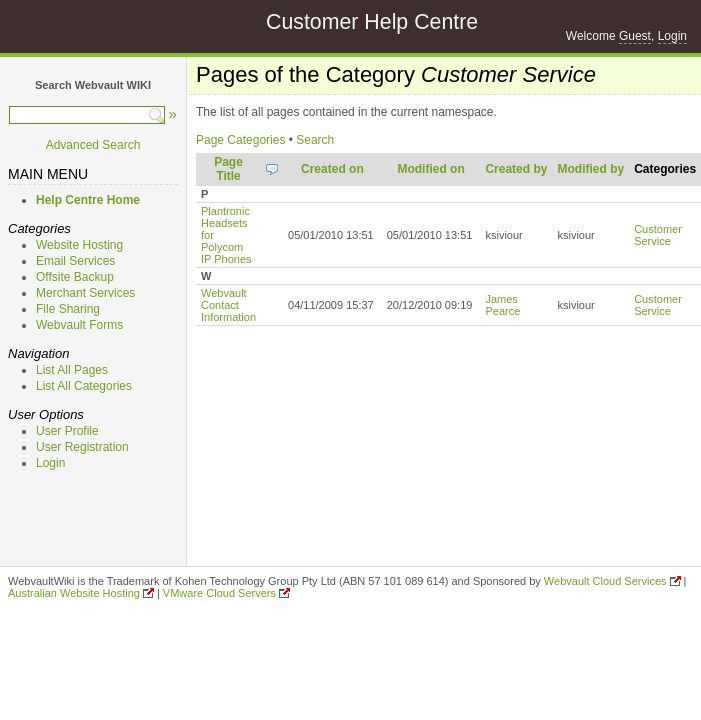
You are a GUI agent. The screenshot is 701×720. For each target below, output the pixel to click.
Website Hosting (79, 245)
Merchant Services (85, 293)
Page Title (228, 169)
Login (672, 36)
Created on (332, 169)
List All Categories (84, 386)
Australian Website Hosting (74, 593)
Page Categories (240, 140)
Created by (516, 169)
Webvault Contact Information (228, 305)
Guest (635, 36)
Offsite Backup (75, 277)
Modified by (590, 169)
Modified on (430, 169)
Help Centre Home (88, 200)
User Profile (67, 431)
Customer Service (658, 235)
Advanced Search (93, 145)
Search (315, 140)
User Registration (82, 447)
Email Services (75, 261)
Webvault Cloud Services (605, 581)
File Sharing (68, 309)
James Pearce (502, 305)
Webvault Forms (79, 325)
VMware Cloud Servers (219, 593)
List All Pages (72, 370)
